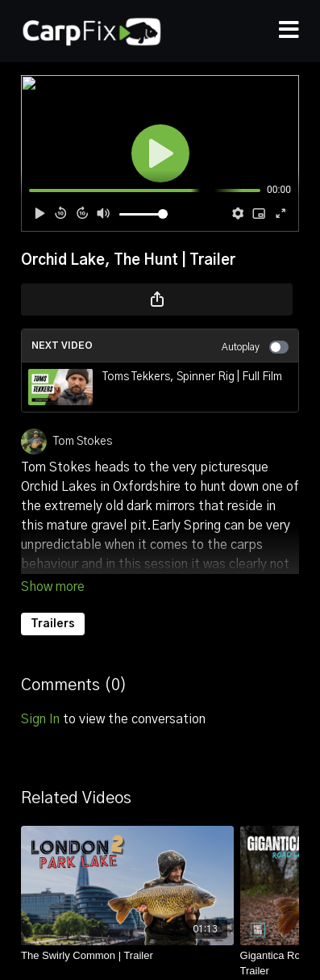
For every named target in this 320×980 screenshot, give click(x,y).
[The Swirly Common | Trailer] (127, 956)
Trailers (53, 624)
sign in (40, 719)
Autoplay (255, 347)
